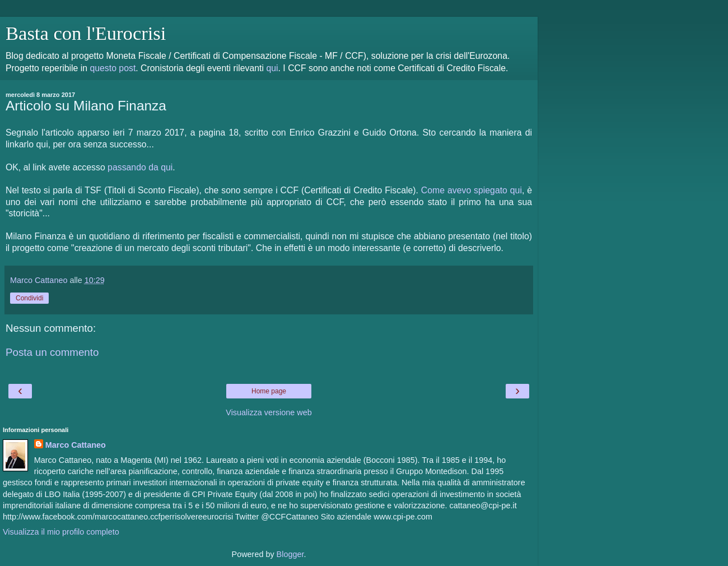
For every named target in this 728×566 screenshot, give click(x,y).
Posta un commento (52, 352)
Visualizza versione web (269, 412)
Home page (269, 391)
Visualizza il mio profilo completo (61, 532)
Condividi (29, 298)
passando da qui (140, 167)
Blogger (290, 554)
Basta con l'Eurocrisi (86, 33)
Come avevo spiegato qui (472, 190)
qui (272, 68)
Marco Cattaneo (76, 445)
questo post (113, 68)
